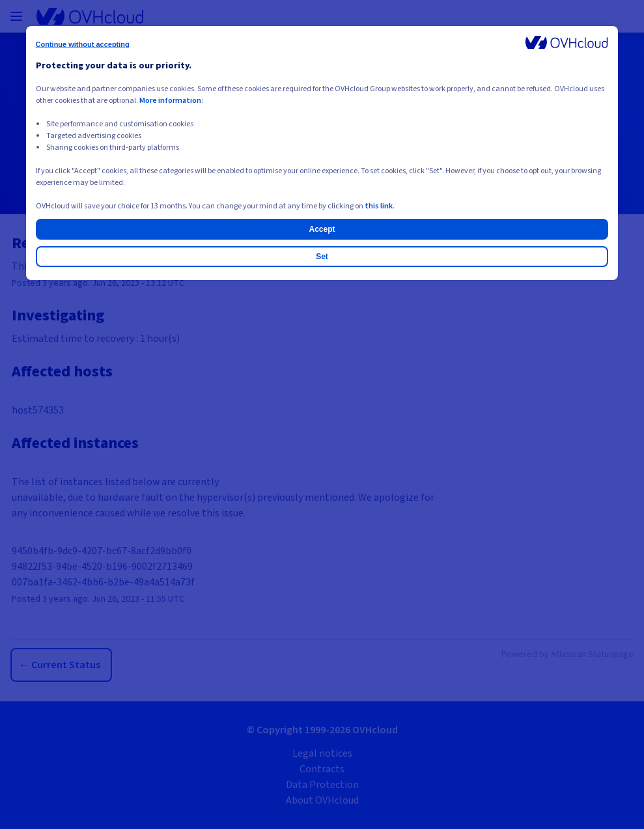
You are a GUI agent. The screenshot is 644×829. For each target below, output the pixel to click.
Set (322, 257)
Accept (322, 229)
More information (170, 101)
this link (379, 206)
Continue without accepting (83, 44)
